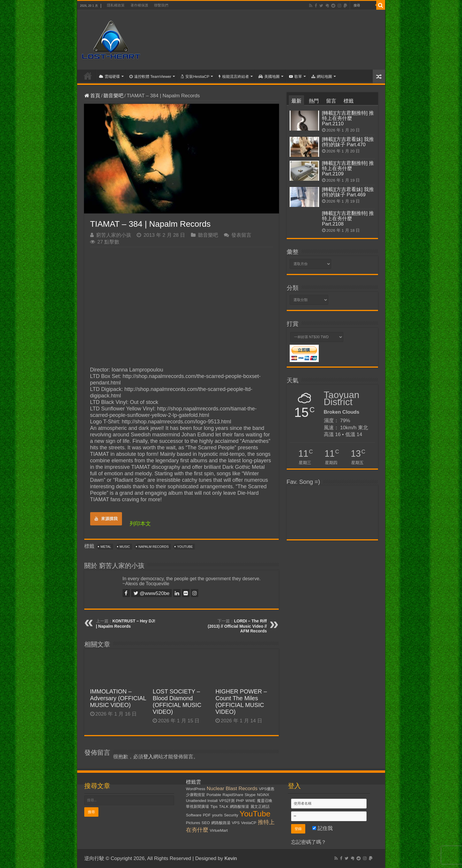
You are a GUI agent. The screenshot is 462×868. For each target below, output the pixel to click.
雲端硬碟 (109, 77)
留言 (331, 101)
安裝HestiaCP (195, 77)
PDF (207, 815)
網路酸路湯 (221, 823)
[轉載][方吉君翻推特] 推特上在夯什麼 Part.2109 (348, 168)
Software (194, 815)
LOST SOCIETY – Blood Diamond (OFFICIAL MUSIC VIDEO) (177, 702)
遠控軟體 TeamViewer (150, 77)
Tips (214, 807)
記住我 (322, 828)
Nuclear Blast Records (232, 788)
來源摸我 (106, 519)
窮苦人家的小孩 (114, 235)
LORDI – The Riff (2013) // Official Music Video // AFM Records (237, 626)
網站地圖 (322, 77)
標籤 (349, 101)
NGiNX (263, 795)
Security (231, 815)
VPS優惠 (267, 789)
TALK (224, 807)
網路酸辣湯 (239, 807)
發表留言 (241, 235)
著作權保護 (139, 5)
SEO (206, 823)
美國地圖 (269, 77)
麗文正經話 (260, 807)
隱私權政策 (116, 5)
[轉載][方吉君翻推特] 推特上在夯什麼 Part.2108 (348, 219)
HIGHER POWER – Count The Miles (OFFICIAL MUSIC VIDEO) (241, 702)
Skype (250, 795)
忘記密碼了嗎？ (309, 842)
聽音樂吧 (113, 96)
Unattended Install (202, 801)
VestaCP (249, 823)
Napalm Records (154, 547)
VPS (236, 823)
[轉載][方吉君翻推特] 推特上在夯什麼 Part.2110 (348, 118)
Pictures (193, 823)
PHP (240, 801)
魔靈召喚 (265, 801)
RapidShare (233, 795)
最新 (296, 101)
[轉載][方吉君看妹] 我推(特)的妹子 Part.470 (348, 142)
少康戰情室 (195, 795)
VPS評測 (227, 801)
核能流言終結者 (234, 77)
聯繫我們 (161, 5)
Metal (106, 547)
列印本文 (140, 524)
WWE (250, 801)
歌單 (296, 77)
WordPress (196, 789)
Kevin (231, 858)
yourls (217, 815)
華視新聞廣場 (197, 807)
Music (125, 547)
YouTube (185, 547)
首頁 (88, 76)
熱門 (314, 101)
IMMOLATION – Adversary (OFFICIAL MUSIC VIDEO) (118, 698)
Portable (214, 795)
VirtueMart (219, 830)
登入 (148, 757)
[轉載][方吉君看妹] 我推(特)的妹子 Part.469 (348, 192)
